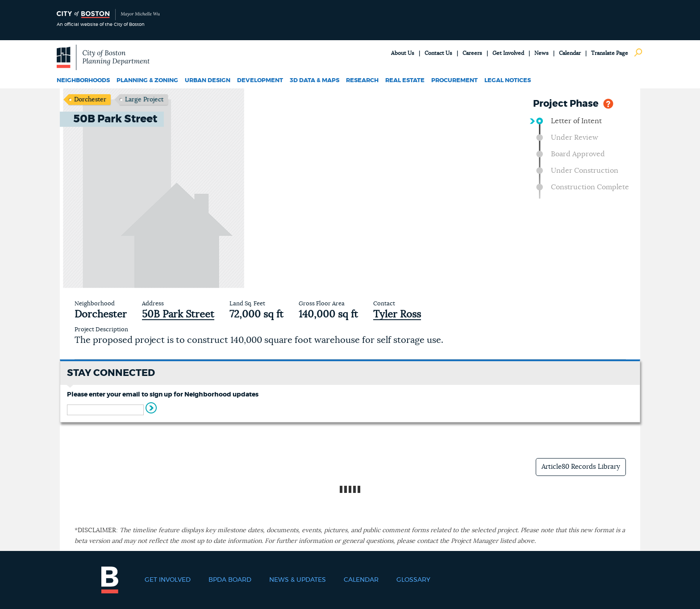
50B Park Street (178, 314)
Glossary (413, 580)
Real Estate (405, 81)
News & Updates (298, 580)
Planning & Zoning (147, 81)
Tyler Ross (397, 314)
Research (362, 81)
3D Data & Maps (315, 81)
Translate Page (610, 53)
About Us (403, 53)
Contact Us (438, 53)
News (542, 53)
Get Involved (508, 53)
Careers (472, 53)
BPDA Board (230, 580)
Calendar (570, 53)
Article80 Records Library (581, 467)
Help (608, 103)
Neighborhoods (83, 81)
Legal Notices (508, 81)
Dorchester (90, 100)
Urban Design (208, 81)
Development (260, 81)
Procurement (454, 81)
